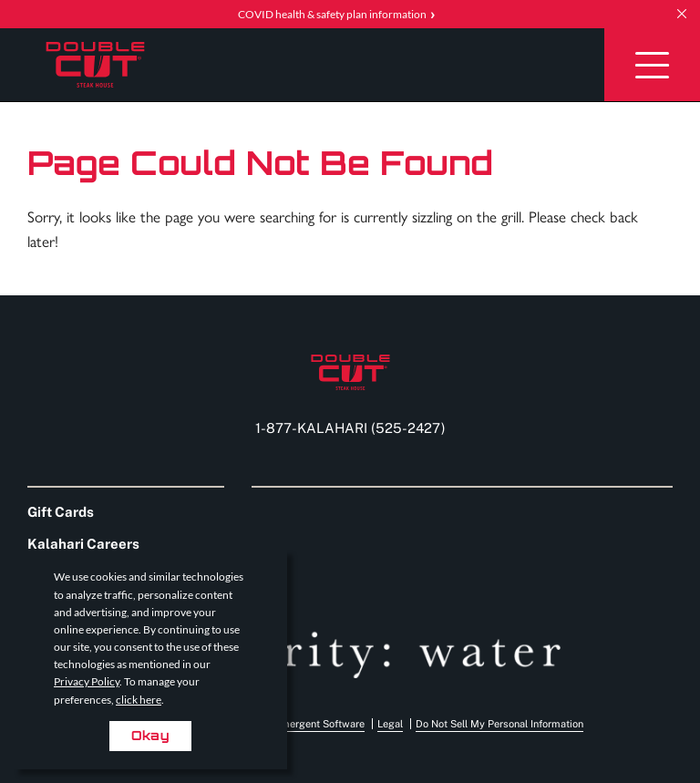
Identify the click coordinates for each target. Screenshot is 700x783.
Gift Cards (61, 512)
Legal (390, 724)
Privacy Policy (87, 681)
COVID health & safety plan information (332, 14)
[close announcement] (682, 13)
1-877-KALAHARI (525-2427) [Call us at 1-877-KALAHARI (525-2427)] (350, 428)
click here (139, 700)
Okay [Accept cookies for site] (151, 735)
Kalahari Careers (83, 544)
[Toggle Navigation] (652, 65)
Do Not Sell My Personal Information (499, 724)
